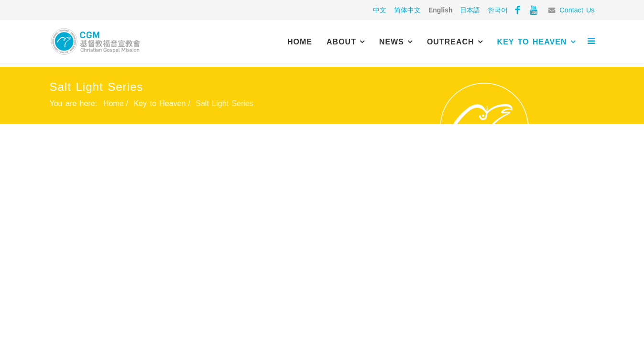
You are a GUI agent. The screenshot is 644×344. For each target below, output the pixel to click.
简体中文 (407, 10)
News (392, 42)
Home (300, 42)
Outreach (451, 42)
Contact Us (577, 10)
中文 (380, 10)
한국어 (498, 10)
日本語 (470, 10)
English (441, 10)
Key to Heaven (532, 42)
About (341, 42)
